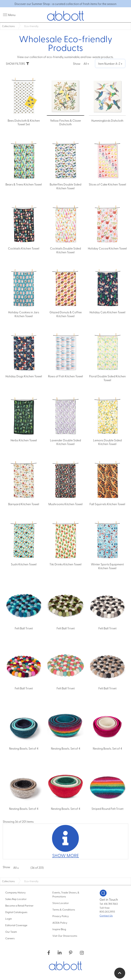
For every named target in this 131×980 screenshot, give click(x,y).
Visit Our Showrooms (65, 936)
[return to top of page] (120, 973)
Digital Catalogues (16, 912)
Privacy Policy (61, 916)
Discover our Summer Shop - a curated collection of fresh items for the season (65, 4)
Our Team (11, 932)
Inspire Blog (59, 929)
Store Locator (61, 903)
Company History (15, 892)
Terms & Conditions (64, 909)
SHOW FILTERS (17, 63)
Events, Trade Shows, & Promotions (66, 894)
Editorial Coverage (16, 925)
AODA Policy (60, 923)
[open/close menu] (9, 15)
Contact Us (106, 915)
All (86, 63)
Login (9, 919)
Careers (10, 938)
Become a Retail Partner (19, 905)
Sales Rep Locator (16, 899)
